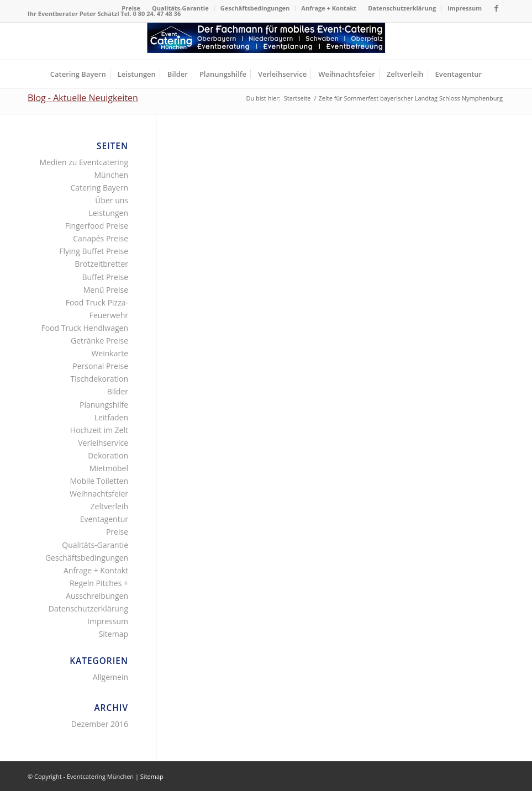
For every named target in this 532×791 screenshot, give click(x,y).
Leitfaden (111, 417)
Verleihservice (103, 443)
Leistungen (108, 213)
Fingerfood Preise (97, 226)
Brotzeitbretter (101, 264)
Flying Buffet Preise (94, 251)
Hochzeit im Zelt (99, 430)
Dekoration (108, 455)
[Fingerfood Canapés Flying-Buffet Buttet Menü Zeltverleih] (266, 41)
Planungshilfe (104, 405)
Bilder (118, 391)
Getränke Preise (99, 341)
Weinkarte (110, 353)
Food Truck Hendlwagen (85, 328)
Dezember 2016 (100, 724)
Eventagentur (104, 519)
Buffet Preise (105, 277)
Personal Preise (100, 366)
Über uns (112, 200)
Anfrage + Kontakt (329, 8)
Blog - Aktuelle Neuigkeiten (83, 98)
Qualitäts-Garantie (180, 8)
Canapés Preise (101, 238)
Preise (131, 8)
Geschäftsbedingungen (255, 8)
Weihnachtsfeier (99, 494)
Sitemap (114, 634)
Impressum (465, 8)
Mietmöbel (109, 468)
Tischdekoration (99, 379)
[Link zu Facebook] (496, 8)
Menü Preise (106, 290)
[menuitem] (131, 8)
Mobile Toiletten (99, 481)
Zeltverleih (110, 506)
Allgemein (110, 677)
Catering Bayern (99, 188)
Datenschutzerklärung (402, 8)
